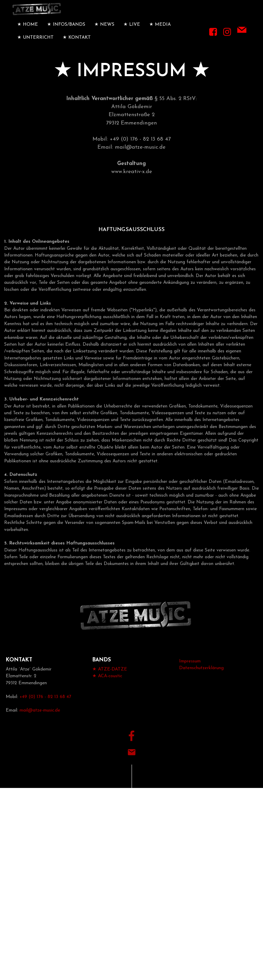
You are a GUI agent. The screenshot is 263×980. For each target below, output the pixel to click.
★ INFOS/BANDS (66, 31)
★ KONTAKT (77, 44)
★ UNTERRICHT (35, 44)
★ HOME (28, 31)
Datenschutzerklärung (201, 679)
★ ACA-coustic (107, 688)
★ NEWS (104, 31)
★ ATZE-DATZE (110, 681)
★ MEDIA (160, 31)
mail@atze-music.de (40, 722)
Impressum (190, 673)
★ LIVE (132, 31)
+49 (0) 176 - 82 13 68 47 (45, 708)
